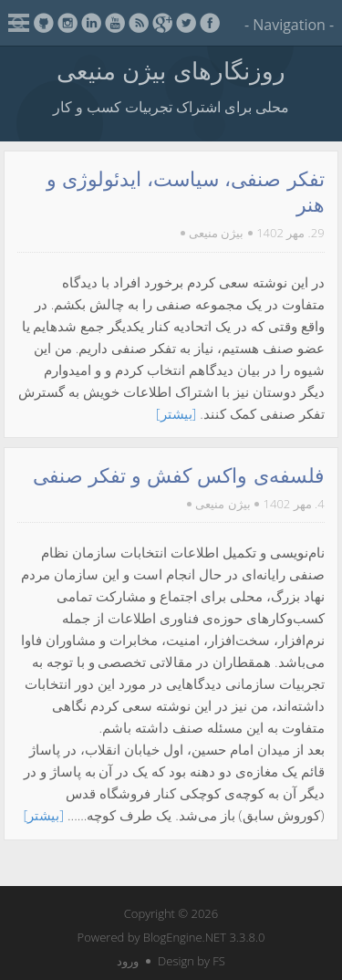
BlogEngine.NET (185, 937)
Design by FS (192, 961)
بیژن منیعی (216, 233)
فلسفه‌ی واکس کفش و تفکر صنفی (179, 476)
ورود (128, 961)
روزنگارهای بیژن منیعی (171, 70)
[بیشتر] (176, 413)
